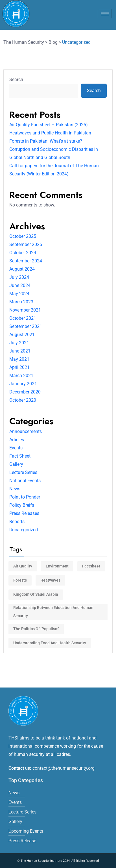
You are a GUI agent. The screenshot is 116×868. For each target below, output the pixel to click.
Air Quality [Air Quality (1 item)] (23, 566)
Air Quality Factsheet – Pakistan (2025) (49, 125)
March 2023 (21, 302)
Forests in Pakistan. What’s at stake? (46, 141)
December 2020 (25, 392)
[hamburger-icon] (105, 14)
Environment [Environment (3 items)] (57, 566)
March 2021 (21, 376)
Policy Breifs (22, 505)
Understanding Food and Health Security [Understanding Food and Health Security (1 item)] (50, 643)
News (15, 489)
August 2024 (22, 269)
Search (16, 80)
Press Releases (24, 513)
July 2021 (19, 343)
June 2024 (20, 285)
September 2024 (26, 261)
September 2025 (26, 244)
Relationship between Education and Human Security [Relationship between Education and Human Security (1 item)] (53, 612)
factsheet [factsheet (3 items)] (91, 566)
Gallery (16, 464)
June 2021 (20, 351)
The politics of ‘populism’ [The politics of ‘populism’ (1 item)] (36, 629)
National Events (25, 481)
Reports (17, 522)
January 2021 (23, 384)
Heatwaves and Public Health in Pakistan (50, 133)
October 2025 (23, 236)
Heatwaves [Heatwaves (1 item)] (50, 580)
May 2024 (19, 294)
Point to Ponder (25, 497)
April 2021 (19, 367)
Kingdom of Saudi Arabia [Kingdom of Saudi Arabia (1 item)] (36, 594)
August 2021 (22, 335)
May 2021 (19, 359)
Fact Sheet (20, 456)
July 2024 (19, 277)
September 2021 (26, 326)
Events (16, 448)
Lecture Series (23, 472)
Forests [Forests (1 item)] (20, 580)
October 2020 (23, 400)
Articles (17, 440)
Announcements (26, 431)
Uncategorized (24, 530)
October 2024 (23, 253)
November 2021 (25, 310)
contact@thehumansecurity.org (64, 768)
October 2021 (23, 318)
